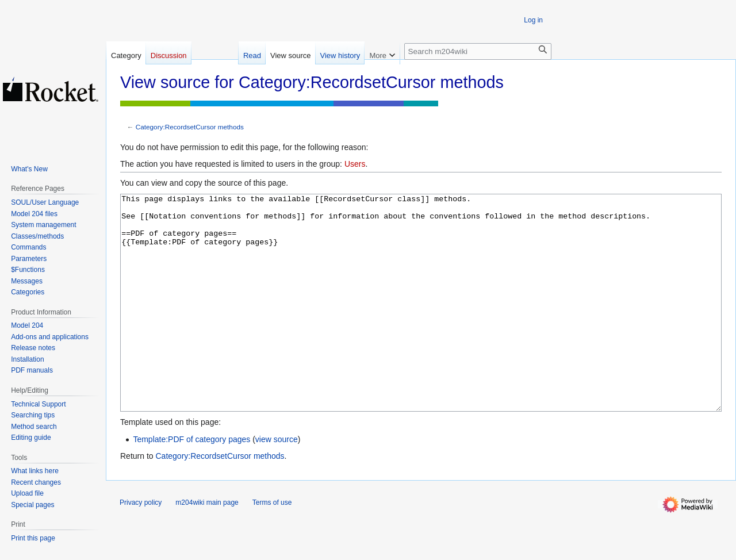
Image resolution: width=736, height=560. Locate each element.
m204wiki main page (207, 546)
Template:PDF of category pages (191, 482)
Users (355, 164)
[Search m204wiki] (478, 51)
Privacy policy (141, 546)
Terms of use (272, 546)
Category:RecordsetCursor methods (190, 127)
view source (277, 482)
